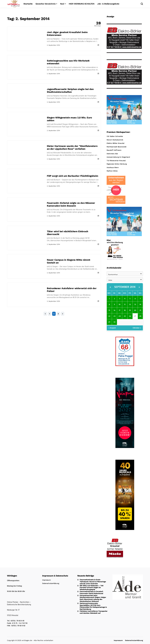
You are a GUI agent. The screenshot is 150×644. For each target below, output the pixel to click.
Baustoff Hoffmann (114, 150)
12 (130, 304)
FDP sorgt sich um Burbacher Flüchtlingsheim (73, 176)
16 (114, 310)
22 (109, 316)
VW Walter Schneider (115, 136)
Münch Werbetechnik (115, 140)
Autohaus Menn (113, 167)
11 (125, 304)
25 (125, 316)
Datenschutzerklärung (51, 583)
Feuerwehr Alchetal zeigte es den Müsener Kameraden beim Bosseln (71, 204)
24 (120, 316)
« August (112, 328)
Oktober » (137, 328)
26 (130, 316)
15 (109, 310)
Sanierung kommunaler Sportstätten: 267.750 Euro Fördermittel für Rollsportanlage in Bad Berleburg (93, 606)
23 (114, 316)
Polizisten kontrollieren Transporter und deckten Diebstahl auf (94, 612)
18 (125, 310)
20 (135, 310)
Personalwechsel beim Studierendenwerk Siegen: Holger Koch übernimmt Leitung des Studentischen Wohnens (93, 598)
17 (120, 310)
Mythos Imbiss (112, 171)
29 (109, 322)
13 (135, 304)
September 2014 (125, 287)
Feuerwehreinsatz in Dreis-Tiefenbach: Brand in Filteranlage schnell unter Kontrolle (93, 582)
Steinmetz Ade (112, 154)
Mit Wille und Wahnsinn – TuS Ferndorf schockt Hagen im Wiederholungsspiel (92, 588)
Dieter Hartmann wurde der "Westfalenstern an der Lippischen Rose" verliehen (72, 147)
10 (120, 304)
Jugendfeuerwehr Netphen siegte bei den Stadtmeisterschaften (70, 91)
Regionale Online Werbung (117, 164)
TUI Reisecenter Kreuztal (116, 161)
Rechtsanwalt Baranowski (116, 147)
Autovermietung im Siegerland (118, 157)
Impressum (46, 580)
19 (130, 310)
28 (140, 316)
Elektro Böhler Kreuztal (115, 143)
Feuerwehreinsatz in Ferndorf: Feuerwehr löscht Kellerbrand (91, 592)
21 (140, 310)
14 (140, 304)
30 (114, 322)
